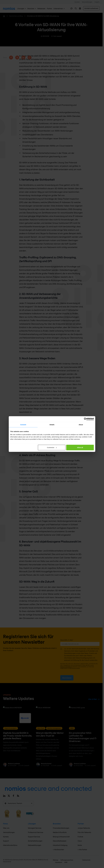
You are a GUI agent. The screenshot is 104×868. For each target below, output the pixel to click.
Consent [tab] (23, 425)
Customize (52, 447)
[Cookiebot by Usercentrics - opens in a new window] (85, 419)
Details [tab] (52, 425)
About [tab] (81, 425)
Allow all (80, 447)
